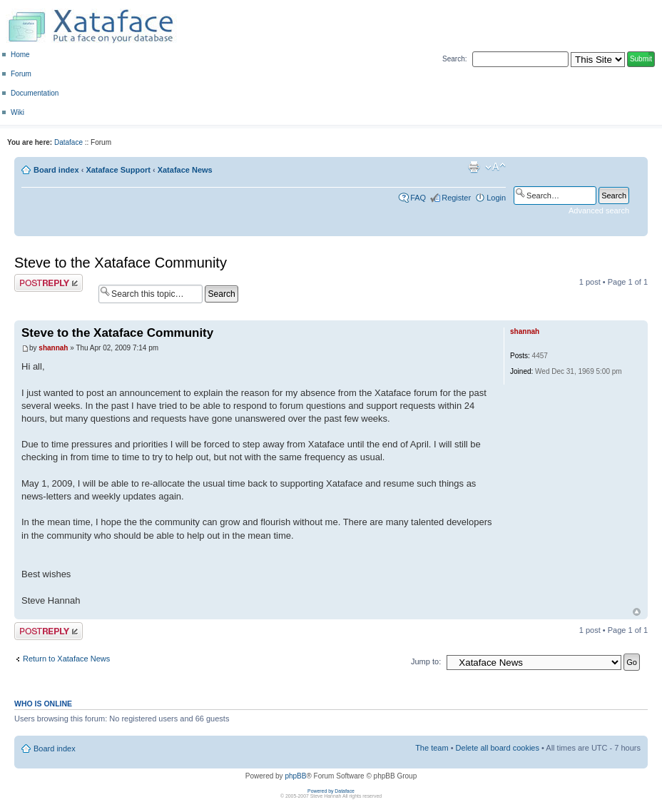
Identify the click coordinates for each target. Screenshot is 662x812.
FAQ (418, 198)
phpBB (295, 776)
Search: (454, 59)
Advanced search (599, 210)
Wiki (17, 112)
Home (20, 55)
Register (456, 198)
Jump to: (426, 661)
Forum (21, 74)
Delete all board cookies (498, 748)
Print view (474, 167)
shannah (53, 348)
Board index (56, 170)
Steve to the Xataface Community (121, 263)
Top (637, 612)
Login (496, 198)
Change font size (495, 167)
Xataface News (185, 170)
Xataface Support (118, 170)
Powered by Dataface (331, 791)
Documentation (35, 93)
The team (432, 748)
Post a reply (49, 283)
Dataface (68, 142)
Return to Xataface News (66, 659)
